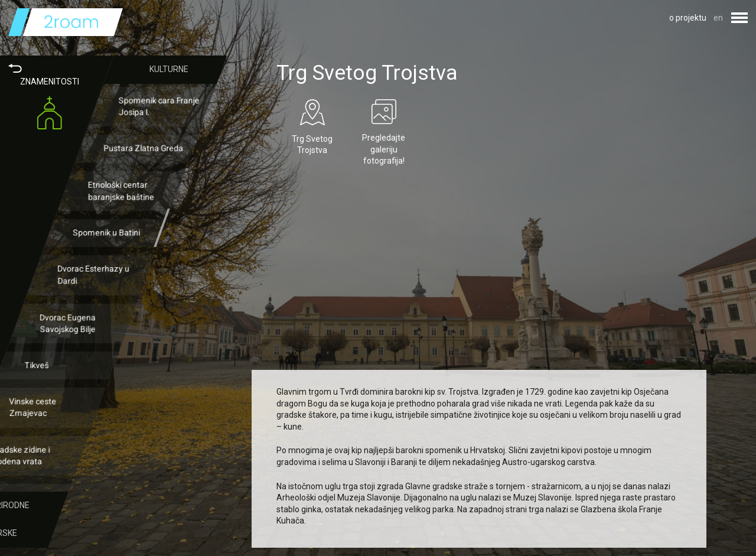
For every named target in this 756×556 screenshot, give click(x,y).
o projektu (688, 18)
